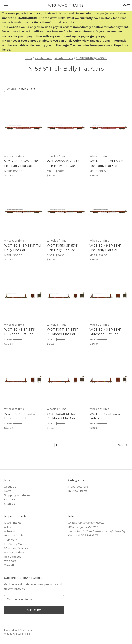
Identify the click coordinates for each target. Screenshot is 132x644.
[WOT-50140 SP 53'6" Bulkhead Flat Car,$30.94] (109, 295)
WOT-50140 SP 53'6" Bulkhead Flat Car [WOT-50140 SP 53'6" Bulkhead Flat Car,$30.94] (105, 332)
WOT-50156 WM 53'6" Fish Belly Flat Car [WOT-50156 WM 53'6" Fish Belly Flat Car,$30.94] (21, 164)
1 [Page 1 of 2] (56, 445)
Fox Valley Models (16, 544)
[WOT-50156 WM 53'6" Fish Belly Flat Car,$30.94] (23, 127)
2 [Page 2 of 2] (63, 445)
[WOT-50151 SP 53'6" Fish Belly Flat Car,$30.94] (23, 211)
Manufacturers (78, 487)
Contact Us (12, 499)
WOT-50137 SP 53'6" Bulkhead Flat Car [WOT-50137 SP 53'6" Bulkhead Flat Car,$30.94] (105, 416)
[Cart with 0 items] (126, 5)
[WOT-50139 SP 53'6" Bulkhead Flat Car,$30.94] (23, 379)
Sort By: (11, 89)
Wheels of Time (14, 553)
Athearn (10, 531)
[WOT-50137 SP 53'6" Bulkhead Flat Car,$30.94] (109, 379)
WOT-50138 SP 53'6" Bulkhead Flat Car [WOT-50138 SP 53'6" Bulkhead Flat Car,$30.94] (63, 416)
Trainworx (11, 540)
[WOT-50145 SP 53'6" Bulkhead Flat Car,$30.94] (23, 295)
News (8, 491)
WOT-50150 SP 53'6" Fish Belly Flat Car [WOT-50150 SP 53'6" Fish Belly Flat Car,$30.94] (63, 248)
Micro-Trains (12, 523)
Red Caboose (13, 557)
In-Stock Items (78, 491)
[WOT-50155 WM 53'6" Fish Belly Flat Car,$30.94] (66, 127)
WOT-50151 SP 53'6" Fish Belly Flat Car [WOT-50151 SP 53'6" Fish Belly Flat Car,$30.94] (23, 248)
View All (9, 565)
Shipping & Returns (17, 495)
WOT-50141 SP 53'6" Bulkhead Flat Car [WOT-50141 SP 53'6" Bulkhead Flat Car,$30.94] (62, 332)
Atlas (8, 527)
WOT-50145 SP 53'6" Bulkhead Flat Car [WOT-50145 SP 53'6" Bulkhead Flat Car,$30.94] (20, 332)
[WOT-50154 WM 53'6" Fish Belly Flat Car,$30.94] (109, 127)
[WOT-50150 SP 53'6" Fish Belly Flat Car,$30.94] (66, 211)
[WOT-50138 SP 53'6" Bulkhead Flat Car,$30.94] (66, 379)
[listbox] (31, 89)
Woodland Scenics (16, 548)
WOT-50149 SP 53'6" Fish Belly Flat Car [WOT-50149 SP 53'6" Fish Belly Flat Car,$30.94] (105, 248)
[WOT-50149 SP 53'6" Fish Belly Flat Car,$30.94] (109, 211)
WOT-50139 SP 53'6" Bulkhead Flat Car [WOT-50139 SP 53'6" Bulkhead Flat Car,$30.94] (20, 416)
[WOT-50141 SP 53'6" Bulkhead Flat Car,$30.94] (66, 295)
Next (123, 445)
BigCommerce (25, 630)
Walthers (10, 561)
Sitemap (10, 504)
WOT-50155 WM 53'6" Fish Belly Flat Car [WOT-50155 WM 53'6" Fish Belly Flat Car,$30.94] (64, 164)
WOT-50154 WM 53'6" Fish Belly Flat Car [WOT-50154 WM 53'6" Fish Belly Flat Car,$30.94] (107, 164)
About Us (10, 487)
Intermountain (14, 536)
